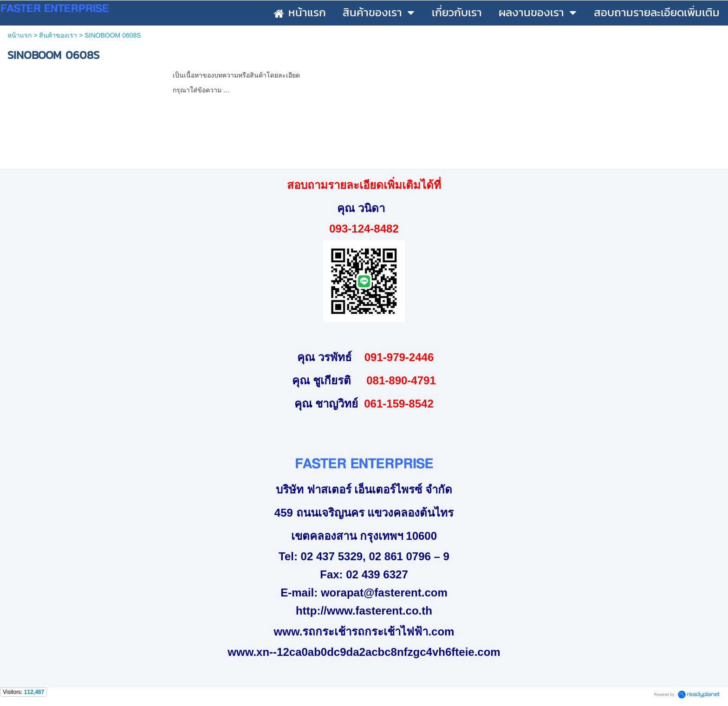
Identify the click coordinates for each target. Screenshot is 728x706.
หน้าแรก (19, 35)
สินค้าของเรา (58, 35)
